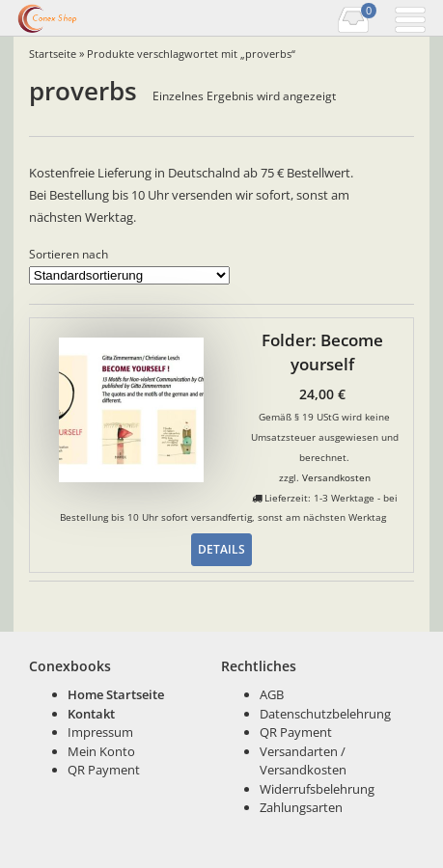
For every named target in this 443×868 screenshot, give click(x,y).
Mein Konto (101, 751)
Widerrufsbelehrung (317, 789)
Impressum (100, 732)
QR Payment (104, 770)
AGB (272, 694)
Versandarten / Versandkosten (303, 761)
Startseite (53, 54)
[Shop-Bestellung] (129, 275)
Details (221, 549)
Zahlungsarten (301, 807)
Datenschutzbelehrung (325, 714)
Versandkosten (336, 477)
